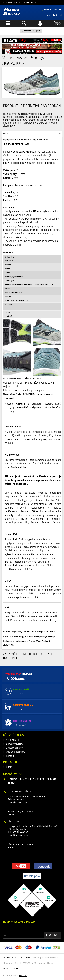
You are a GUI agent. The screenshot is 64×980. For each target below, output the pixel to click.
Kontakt (10, 756)
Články (9, 767)
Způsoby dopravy (14, 748)
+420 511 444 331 (53, 10)
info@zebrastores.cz (31, 120)
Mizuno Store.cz (12, 12)
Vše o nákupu (13, 740)
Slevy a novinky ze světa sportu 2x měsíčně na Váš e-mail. (30, 928)
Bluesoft (23, 976)
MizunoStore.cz (29, 2)
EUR (60, 15)
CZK (55, 15)
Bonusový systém (14, 744)
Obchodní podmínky (16, 752)
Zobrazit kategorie (32, 31)
